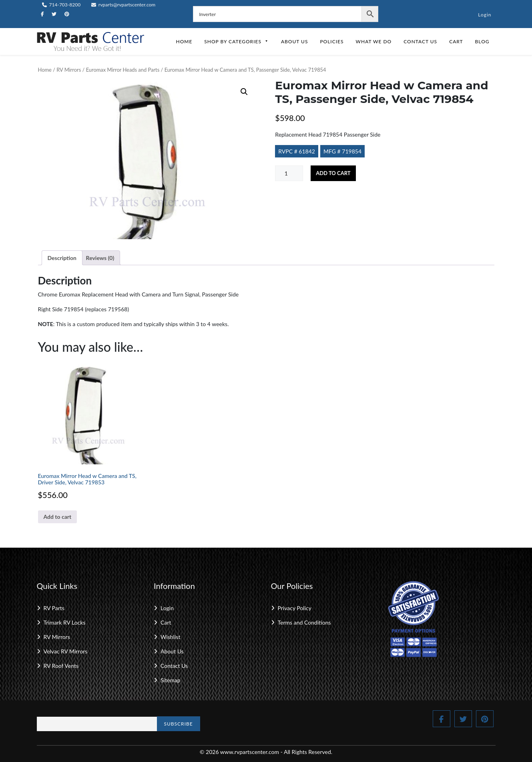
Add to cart (333, 173)
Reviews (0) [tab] (100, 258)
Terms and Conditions (304, 622)
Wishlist (170, 637)
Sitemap (171, 680)
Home (184, 41)
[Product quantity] (289, 173)
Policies (332, 41)
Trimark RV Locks (65, 622)
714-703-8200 (61, 5)
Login (485, 15)
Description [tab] (62, 258)
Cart (456, 41)
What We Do (374, 41)
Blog (482, 41)
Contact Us (420, 41)
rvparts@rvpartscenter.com (123, 5)
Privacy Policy (295, 608)
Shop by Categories (237, 41)
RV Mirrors (69, 70)
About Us (294, 41)
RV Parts (54, 608)
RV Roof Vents (61, 666)
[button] (244, 92)
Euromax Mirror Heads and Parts (123, 70)
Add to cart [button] (58, 517)
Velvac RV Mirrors (66, 651)
